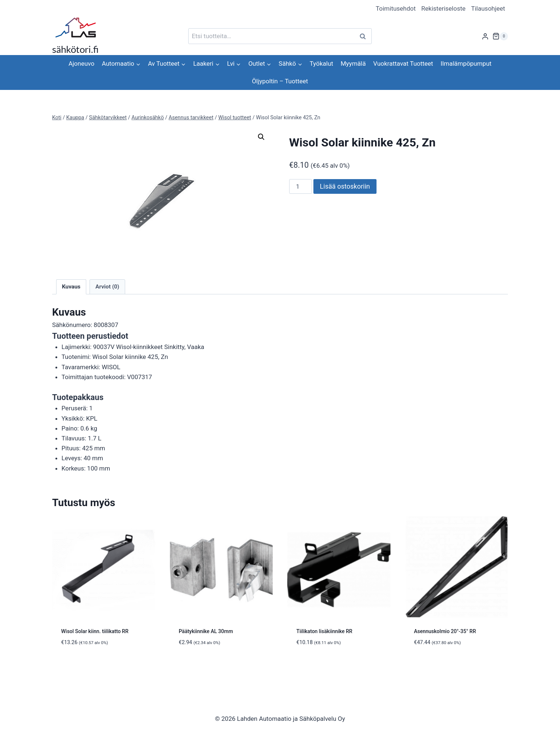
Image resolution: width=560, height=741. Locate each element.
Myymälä (353, 63)
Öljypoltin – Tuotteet (280, 81)
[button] (261, 137)
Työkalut (321, 63)
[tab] (280, 356)
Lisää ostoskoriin (345, 186)
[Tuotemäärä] (301, 186)
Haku (365, 36)
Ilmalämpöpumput (466, 63)
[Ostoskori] (500, 36)
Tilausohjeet (488, 8)
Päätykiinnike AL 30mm (206, 631)
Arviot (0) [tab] (107, 287)
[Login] (485, 36)
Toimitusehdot (396, 8)
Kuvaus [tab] (71, 287)
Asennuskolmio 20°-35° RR (445, 631)
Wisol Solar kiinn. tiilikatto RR (95, 631)
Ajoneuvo (81, 63)
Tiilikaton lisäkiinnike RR (325, 631)
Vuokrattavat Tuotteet (403, 63)
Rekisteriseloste (443, 8)
